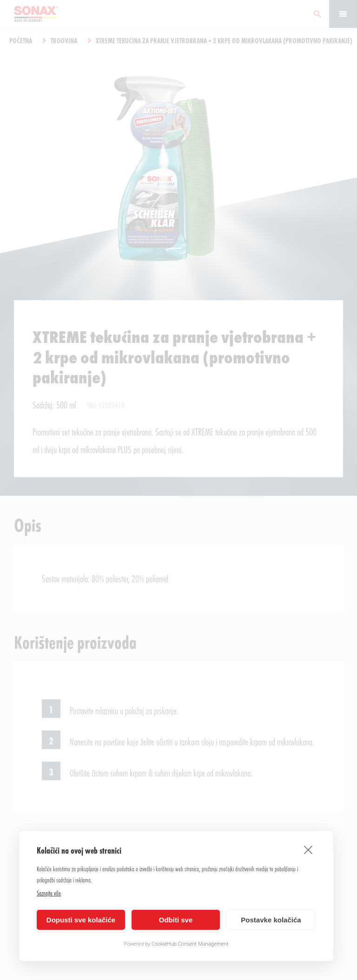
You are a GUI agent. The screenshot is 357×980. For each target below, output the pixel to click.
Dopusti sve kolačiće (81, 920)
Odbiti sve (176, 920)
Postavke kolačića (271, 920)
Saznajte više (49, 893)
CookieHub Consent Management (190, 944)
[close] (308, 849)
